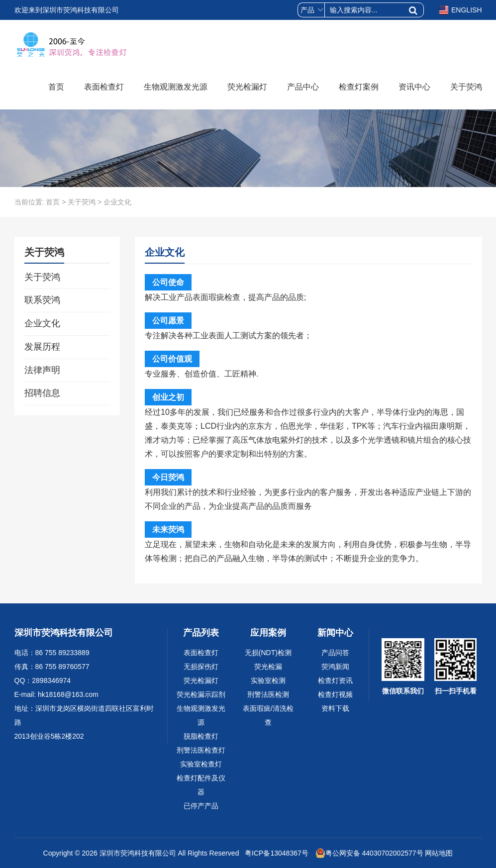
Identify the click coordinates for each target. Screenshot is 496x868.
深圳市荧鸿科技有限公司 (138, 853)
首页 (56, 87)
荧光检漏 (268, 667)
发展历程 (42, 347)
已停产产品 (201, 806)
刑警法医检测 (268, 694)
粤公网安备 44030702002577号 (369, 853)
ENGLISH (460, 10)
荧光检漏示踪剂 (201, 694)
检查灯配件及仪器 (201, 785)
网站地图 (439, 853)
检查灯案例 (359, 87)
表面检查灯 (104, 87)
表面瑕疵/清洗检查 (268, 715)
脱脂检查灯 (201, 736)
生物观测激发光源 (176, 87)
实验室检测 (268, 680)
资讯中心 (414, 87)
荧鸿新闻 (335, 667)
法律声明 (42, 370)
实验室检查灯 (201, 764)
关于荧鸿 (466, 87)
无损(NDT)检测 (268, 653)
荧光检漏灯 (247, 87)
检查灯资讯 (335, 680)
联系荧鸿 (42, 300)
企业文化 (42, 323)
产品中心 (303, 87)
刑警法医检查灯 (201, 750)
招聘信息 (42, 393)
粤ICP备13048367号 (276, 853)
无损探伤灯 (201, 667)
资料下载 (335, 708)
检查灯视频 (335, 694)
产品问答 (335, 653)
